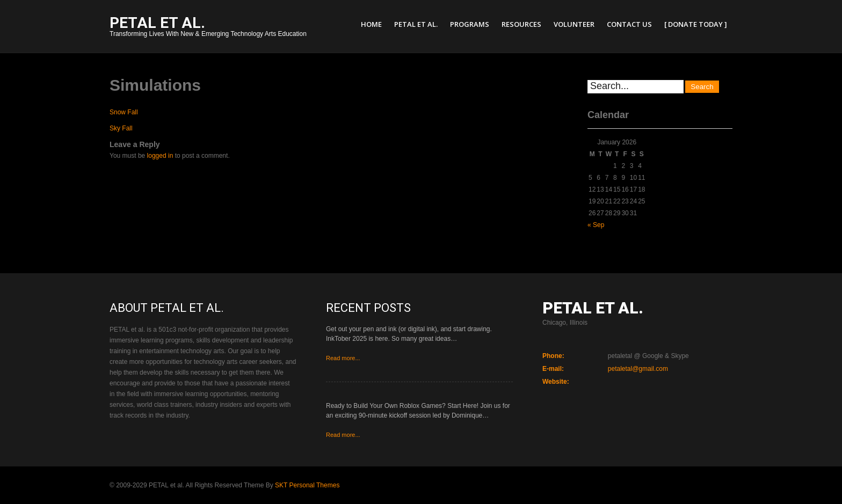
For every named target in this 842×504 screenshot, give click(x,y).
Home (371, 24)
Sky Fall (121, 128)
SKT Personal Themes (307, 485)
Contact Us (629, 24)
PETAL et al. (416, 24)
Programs (470, 24)
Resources (521, 24)
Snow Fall (124, 112)
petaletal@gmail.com (638, 369)
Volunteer (574, 24)
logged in (160, 156)
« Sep (596, 225)
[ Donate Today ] (696, 24)
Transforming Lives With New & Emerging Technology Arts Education (208, 28)
